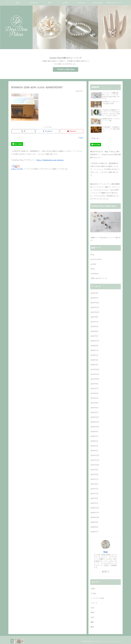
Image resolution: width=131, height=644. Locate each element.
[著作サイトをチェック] (103, 572)
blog (92, 255)
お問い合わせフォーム (99, 278)
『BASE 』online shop (66, 69)
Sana (106, 552)
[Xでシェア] (23, 131)
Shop (93, 269)
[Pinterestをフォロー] (108, 572)
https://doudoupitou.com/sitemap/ (50, 160)
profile (93, 264)
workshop (94, 274)
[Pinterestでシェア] (72, 131)
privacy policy (96, 259)
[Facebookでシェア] (47, 131)
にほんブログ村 (17, 169)
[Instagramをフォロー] (106, 572)
